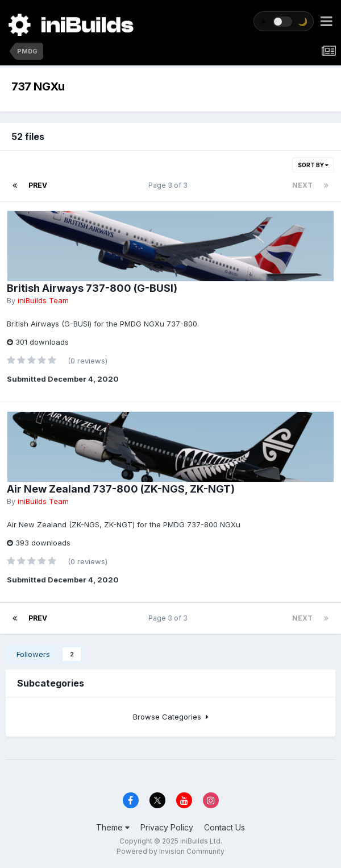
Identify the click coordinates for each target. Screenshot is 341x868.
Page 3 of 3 (170, 185)
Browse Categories (171, 717)
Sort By (313, 165)
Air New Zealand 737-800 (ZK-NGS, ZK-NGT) (121, 489)
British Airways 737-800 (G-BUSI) (92, 288)
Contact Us (224, 827)
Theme (113, 827)
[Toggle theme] (284, 21)
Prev (38, 185)
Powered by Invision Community (170, 851)
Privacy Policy (167, 827)
